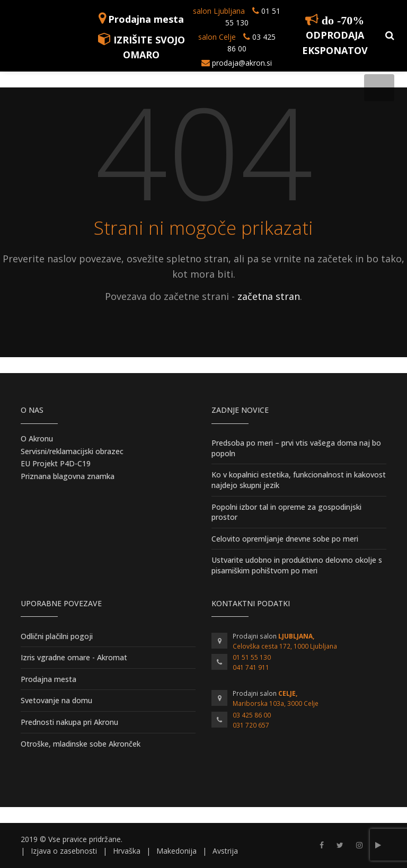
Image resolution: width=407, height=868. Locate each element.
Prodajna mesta (146, 19)
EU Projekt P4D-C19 (56, 463)
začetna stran (269, 296)
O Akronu (37, 439)
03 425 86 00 (252, 715)
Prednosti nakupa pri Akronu (69, 722)
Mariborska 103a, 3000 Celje (276, 703)
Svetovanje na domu (56, 700)
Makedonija (176, 851)
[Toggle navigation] (379, 88)
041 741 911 (251, 667)
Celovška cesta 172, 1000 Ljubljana (285, 646)
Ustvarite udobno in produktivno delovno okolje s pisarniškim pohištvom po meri (297, 565)
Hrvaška (127, 851)
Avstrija (225, 851)
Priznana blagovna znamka (68, 476)
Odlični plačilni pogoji (57, 636)
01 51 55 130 (252, 657)
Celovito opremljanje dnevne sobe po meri (285, 539)
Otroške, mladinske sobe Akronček (81, 744)
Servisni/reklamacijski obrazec (72, 451)
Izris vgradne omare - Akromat (74, 657)
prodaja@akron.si (242, 63)
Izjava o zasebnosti (64, 851)
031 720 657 (251, 725)
